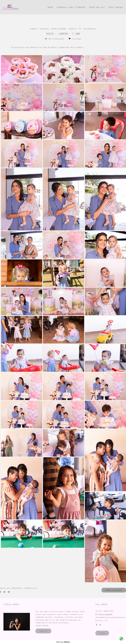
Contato (102, 633)
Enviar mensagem (105, 614)
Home (50, 7)
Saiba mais (43, 631)
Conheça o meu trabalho (71, 7)
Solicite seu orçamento (114, 590)
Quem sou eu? (97, 7)
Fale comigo (116, 7)
